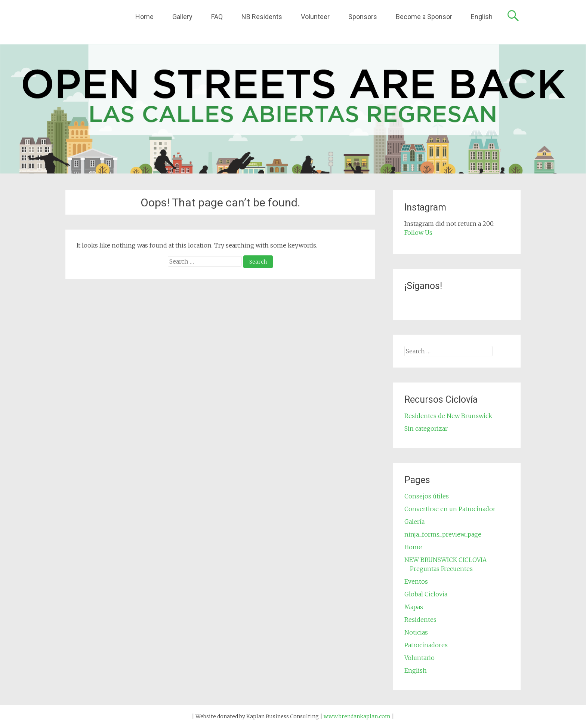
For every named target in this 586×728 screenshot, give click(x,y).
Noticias (416, 632)
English (482, 17)
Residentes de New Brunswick (448, 416)
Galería (414, 522)
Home (144, 17)
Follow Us (418, 233)
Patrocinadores (426, 645)
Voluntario (420, 658)
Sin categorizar (426, 428)
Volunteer (315, 17)
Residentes (420, 620)
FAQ (217, 17)
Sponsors (363, 17)
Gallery (182, 17)
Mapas (414, 607)
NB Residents (262, 17)
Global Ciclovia (426, 594)
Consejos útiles (427, 496)
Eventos (416, 581)
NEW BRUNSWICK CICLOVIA (445, 560)
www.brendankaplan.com (357, 716)
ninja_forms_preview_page (443, 534)
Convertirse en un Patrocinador (450, 509)
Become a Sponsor (424, 17)
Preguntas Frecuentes (441, 569)
